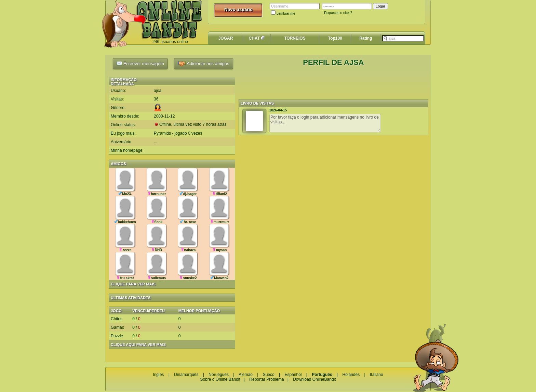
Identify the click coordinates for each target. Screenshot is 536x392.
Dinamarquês (186, 375)
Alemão (246, 375)
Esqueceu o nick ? (338, 13)
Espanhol (293, 375)
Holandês (351, 375)
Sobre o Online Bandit (220, 379)
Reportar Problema (266, 379)
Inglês (158, 375)
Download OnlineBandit (314, 379)
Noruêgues (219, 375)
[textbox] (403, 38)
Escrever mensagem (140, 63)
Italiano (377, 375)
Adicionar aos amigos (203, 64)
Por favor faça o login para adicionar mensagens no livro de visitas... (325, 123)
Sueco (269, 375)
